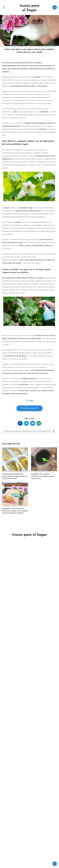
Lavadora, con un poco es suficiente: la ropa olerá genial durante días (43, 476)
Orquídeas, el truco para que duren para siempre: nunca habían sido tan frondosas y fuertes (15, 511)
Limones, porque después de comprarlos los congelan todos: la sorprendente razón (15, 476)
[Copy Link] (29, 431)
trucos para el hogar (29, 8)
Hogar (31, 401)
